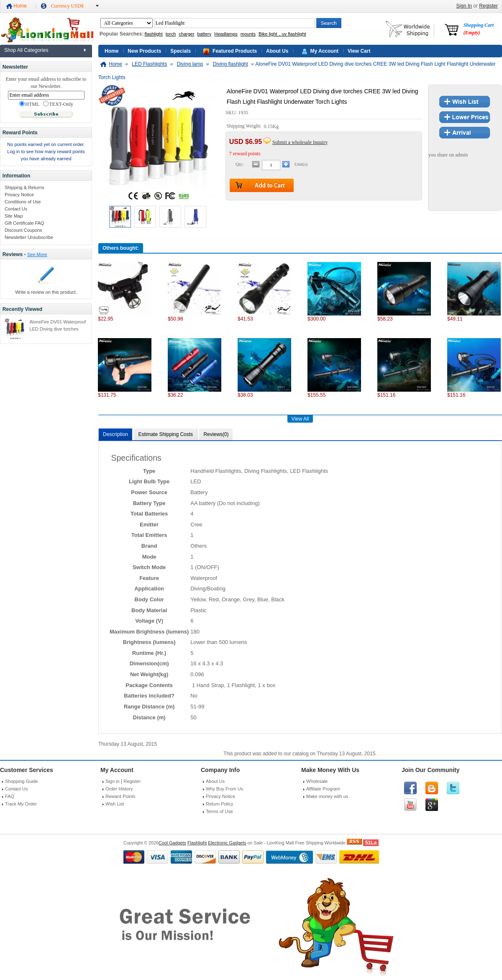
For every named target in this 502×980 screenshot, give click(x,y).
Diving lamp (190, 64)
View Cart (359, 51)
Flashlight (197, 843)
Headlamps (226, 34)
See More (37, 254)
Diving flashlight (231, 64)
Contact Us (16, 209)
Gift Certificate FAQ (24, 223)
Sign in (113, 781)
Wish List (115, 804)
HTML (29, 104)
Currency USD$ (67, 6)
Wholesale (317, 781)
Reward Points (120, 796)
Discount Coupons (23, 230)
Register (488, 6)
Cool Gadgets (172, 843)
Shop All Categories (26, 50)
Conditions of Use (23, 202)
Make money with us (327, 796)
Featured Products (235, 51)
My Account (324, 51)
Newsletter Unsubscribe (29, 237)
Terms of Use (219, 811)
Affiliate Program (323, 789)
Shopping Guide (22, 781)
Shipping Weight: (245, 126)
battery (205, 34)
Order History (119, 789)
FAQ (10, 796)
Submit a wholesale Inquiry (300, 142)
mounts (248, 34)
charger (186, 34)
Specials (181, 51)
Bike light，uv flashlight (282, 34)
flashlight (153, 34)
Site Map (14, 216)
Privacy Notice (19, 195)
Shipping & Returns (24, 187)
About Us (277, 51)
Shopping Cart (479, 29)
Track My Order (21, 804)
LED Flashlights (149, 64)
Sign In (464, 6)
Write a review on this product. (46, 292)
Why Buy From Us (224, 789)
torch (171, 34)
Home (20, 6)
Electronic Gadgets (227, 843)
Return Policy (219, 804)
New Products (144, 51)
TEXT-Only (58, 104)
